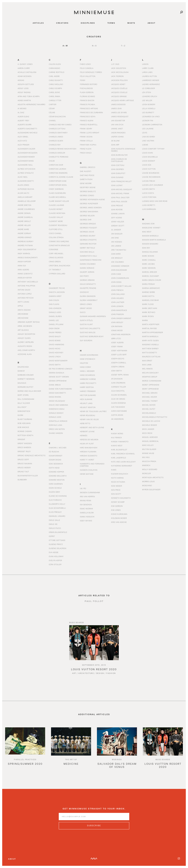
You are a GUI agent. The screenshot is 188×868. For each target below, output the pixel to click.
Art (74, 676)
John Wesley (117, 322)
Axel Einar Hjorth (26, 350)
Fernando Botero (88, 84)
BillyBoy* (22, 407)
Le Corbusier (148, 88)
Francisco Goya (88, 116)
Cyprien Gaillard (57, 274)
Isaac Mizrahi (86, 509)
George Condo (87, 195)
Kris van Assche (119, 522)
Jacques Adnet (118, 84)
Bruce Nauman (25, 463)
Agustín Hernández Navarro (31, 104)
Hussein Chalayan (89, 470)
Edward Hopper (56, 472)
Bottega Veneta (25, 435)
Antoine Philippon (26, 286)
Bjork (20, 415)
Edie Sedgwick (56, 464)
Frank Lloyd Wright (90, 133)
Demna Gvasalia (56, 373)
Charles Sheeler (57, 153)
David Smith (55, 365)
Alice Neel (23, 177)
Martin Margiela (150, 336)
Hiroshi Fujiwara (88, 452)
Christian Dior (56, 165)
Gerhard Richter (88, 244)
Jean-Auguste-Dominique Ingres (123, 150)
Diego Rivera (55, 397)
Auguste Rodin (25, 346)
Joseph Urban (118, 367)
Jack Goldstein (119, 68)
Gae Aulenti (86, 171)
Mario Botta (148, 296)
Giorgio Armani (87, 280)
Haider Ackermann (89, 355)
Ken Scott (116, 494)
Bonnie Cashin (25, 431)
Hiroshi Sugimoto (88, 456)
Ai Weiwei (22, 108)
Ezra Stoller (55, 564)
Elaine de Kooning (58, 496)
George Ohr (86, 220)
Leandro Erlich (150, 96)
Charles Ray (55, 145)
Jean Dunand (117, 177)
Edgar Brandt (56, 456)
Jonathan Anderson (121, 334)
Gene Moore (86, 183)
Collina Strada (56, 237)
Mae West (147, 232)
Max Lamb (147, 365)
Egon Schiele (55, 488)
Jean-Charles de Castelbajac (119, 160)
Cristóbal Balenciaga (59, 266)
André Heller (24, 225)
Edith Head (54, 468)
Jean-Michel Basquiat (122, 189)
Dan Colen (54, 300)
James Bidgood (118, 104)
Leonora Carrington (152, 125)
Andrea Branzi (25, 237)
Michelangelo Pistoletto (155, 417)
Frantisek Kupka (88, 145)
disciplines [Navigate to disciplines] (88, 23)
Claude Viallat (56, 217)
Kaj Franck (116, 437)
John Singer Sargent (121, 318)
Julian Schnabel (119, 395)
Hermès (84, 435)
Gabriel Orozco (87, 167)
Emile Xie (53, 524)
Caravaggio (54, 68)
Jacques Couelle (119, 92)
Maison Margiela (150, 236)
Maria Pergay (149, 284)
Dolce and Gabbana (58, 405)
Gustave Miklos (88, 332)
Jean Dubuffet (118, 173)
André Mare (23, 229)
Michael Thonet (150, 401)
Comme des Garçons (59, 241)
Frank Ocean (86, 137)
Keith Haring (117, 478)
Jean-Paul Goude (119, 201)
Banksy (21, 371)
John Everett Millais (121, 286)
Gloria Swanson (88, 296)
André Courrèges (26, 209)
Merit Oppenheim (150, 389)
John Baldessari (119, 270)
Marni (145, 320)
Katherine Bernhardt (122, 466)
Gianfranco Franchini (91, 260)
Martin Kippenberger (152, 332)
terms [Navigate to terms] (111, 23)
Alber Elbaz (23, 116)
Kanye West (117, 446)
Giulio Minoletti (88, 284)
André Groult (24, 221)
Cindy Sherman (56, 189)
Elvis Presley (55, 512)
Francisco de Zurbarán (91, 112)
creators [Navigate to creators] (62, 23)
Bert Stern (23, 395)
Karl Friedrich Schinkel (123, 454)
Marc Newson (149, 268)
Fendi (83, 80)
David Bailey (55, 336)
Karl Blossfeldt (119, 450)
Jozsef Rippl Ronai (120, 375)
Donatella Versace (58, 421)
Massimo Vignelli (150, 344)
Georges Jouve (87, 232)
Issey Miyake (86, 521)
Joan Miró (116, 254)
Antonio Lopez (25, 294)
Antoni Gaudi (24, 290)
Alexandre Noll (25, 165)
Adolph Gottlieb (26, 84)
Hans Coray (85, 367)
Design (100, 676)
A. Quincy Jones (25, 64)
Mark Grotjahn (150, 308)
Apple (20, 306)
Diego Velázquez (57, 401)
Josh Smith (116, 371)
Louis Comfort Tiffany (153, 149)
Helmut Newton (88, 407)
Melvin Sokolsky (150, 373)
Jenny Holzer (117, 222)
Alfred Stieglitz (26, 173)
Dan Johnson (55, 308)
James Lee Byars (119, 112)
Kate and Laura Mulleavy (123, 462)
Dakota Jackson (57, 292)
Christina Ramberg (58, 173)
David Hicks (55, 348)
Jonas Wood (117, 330)
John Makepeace (119, 310)
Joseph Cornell (119, 363)
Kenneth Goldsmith (121, 498)
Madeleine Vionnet (151, 228)
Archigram (23, 314)
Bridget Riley (24, 451)
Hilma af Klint (87, 444)
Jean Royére (117, 209)
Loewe (145, 145)
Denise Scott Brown (59, 377)
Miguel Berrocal (150, 441)
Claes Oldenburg (57, 193)
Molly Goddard (150, 469)
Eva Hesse (54, 552)
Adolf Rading (24, 92)
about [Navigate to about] (152, 23)
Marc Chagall (149, 260)
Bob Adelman (24, 423)
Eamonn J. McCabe (58, 448)
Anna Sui (22, 266)
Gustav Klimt (86, 324)
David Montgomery (58, 361)
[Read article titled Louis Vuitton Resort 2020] (94, 646)
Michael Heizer (149, 397)
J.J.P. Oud (115, 64)
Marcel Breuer (149, 272)
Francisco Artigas (89, 108)
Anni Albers (23, 270)
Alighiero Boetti (26, 181)
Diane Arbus (55, 385)
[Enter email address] (94, 819)
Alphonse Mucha (26, 189)
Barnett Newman (26, 379)
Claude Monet (56, 209)
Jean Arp (115, 145)
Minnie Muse (148, 453)
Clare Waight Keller (59, 201)
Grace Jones (86, 304)
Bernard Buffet (26, 387)
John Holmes (117, 298)
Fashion (111, 676)
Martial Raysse (149, 328)
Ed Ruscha (54, 452)
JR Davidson (117, 379)
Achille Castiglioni (27, 72)
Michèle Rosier (149, 425)
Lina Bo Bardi (149, 137)
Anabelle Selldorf (27, 201)
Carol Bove (54, 92)
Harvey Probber (88, 391)
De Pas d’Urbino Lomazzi (61, 369)
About (12, 859)
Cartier (53, 104)
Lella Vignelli (149, 108)
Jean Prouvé (117, 205)
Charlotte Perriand (59, 157)
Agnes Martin (24, 100)
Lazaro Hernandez (151, 84)
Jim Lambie (116, 246)
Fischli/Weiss (86, 88)
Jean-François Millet (121, 181)
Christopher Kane (58, 181)
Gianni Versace (87, 268)
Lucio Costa (148, 193)
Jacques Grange (119, 96)
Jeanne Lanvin (118, 214)
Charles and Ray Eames (60, 125)
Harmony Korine (88, 379)
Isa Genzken (86, 505)
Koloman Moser (119, 518)
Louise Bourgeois (151, 173)
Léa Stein (147, 92)
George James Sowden (91, 207)
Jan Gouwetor (118, 120)
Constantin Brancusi (59, 245)
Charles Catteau (57, 129)
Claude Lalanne (56, 205)
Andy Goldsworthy (27, 249)
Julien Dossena (118, 403)
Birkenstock (24, 411)
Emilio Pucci (55, 528)
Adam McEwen (25, 76)
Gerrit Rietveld (87, 248)
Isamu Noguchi (87, 517)
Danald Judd (55, 312)
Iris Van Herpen (87, 496)
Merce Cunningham (152, 381)
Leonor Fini (148, 120)
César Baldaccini (57, 116)
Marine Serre (149, 292)
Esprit (52, 536)
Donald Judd (55, 417)
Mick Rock (147, 433)
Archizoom (23, 318)
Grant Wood (86, 308)
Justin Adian (117, 415)
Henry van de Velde (89, 419)
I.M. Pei (83, 488)
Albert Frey (23, 120)
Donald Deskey (56, 413)
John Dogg (116, 282)
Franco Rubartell (89, 125)
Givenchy (84, 292)
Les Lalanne (148, 129)
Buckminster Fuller (28, 476)
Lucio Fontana (149, 197)
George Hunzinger (89, 203)
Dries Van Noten (57, 429)
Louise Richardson (151, 177)
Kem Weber (116, 486)
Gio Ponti (84, 276)
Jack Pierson (117, 76)
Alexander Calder (26, 149)
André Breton (24, 205)
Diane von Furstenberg (60, 389)
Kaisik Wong (117, 433)
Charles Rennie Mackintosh (63, 149)
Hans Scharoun (87, 375)
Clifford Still (56, 229)
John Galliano (118, 294)
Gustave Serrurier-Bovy (92, 336)
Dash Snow (54, 328)
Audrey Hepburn (26, 342)
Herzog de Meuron (89, 439)
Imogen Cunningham (90, 492)
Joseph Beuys (118, 359)
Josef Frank (117, 346)
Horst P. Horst (87, 460)
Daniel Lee (54, 320)
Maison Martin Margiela (154, 240)
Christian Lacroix (57, 169)
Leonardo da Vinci (151, 116)
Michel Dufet (149, 409)
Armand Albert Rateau (29, 322)
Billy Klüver (24, 403)
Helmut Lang (86, 403)
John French (117, 290)
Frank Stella (86, 141)
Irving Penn (85, 500)
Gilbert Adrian (87, 272)
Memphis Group (150, 377)
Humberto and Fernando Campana (92, 465)
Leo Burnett (148, 112)
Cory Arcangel (56, 253)
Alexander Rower (26, 157)
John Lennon (117, 306)
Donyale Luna (55, 425)
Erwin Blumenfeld (58, 532)
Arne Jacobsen (25, 326)
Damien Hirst (55, 296)
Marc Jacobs (148, 264)
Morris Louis (148, 481)
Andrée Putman (25, 245)
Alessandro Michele (28, 133)
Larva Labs (147, 72)
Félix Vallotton (88, 76)
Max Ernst (147, 361)
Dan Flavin (54, 304)
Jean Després (117, 169)
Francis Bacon (87, 100)
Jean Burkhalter (119, 155)
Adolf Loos (23, 88)
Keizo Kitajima (118, 482)
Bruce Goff (23, 459)
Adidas (21, 80)
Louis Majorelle (150, 157)
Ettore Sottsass (57, 540)
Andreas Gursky (26, 241)
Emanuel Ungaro (57, 516)
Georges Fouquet (88, 228)
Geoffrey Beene (88, 187)
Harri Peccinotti (88, 383)
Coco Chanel (55, 233)
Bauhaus (22, 383)
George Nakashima (89, 212)
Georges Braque (88, 224)
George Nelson (87, 216)
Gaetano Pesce (87, 175)
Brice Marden (24, 447)
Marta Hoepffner (151, 324)
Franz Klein (86, 149)
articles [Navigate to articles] (38, 23)
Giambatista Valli (88, 256)
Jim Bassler (117, 234)
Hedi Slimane (86, 399)
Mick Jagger (148, 429)
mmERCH (146, 465)
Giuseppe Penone (88, 288)
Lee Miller (147, 100)
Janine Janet (117, 129)
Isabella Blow (87, 513)
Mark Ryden (148, 316)
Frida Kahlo (86, 153)
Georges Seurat (88, 236)
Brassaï (21, 439)
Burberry (22, 480)
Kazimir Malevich (120, 474)
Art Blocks (23, 330)
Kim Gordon (117, 506)
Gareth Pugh (86, 179)
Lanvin (145, 64)
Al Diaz (21, 112)
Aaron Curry (24, 68)
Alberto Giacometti (27, 129)
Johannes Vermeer (120, 266)
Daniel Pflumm (56, 324)
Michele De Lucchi (151, 421)
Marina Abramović (151, 288)
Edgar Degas (55, 460)
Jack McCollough (120, 72)
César (52, 108)
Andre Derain (24, 213)
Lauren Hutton (149, 76)
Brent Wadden (25, 443)
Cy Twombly (55, 270)
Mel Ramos (147, 369)
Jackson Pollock (119, 80)
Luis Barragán (149, 209)
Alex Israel (23, 137)
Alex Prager (23, 145)
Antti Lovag (23, 302)
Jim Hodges (116, 242)
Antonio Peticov (26, 298)
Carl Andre (54, 76)
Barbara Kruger (26, 375)
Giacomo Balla (87, 252)
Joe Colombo (117, 262)
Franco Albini (87, 120)
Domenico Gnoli (57, 409)
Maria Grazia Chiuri (152, 280)
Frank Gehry (86, 129)
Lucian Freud (149, 181)
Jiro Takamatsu (119, 250)
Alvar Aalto (23, 193)
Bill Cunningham (26, 399)
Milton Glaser (149, 449)
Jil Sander (116, 230)
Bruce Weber (24, 468)
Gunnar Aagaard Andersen (93, 316)
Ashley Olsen (24, 338)
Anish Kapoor (24, 261)
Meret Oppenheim (151, 385)
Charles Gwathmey (58, 133)
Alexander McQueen (27, 153)
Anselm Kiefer (25, 278)
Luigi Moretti (149, 205)
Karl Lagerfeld (119, 458)
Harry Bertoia (87, 387)
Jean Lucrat (117, 185)
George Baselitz (88, 191)
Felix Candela (87, 68)
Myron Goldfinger (151, 489)
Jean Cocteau (118, 165)
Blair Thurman (25, 419)
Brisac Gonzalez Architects (31, 455)
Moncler (146, 473)
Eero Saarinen (56, 484)
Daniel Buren (55, 316)
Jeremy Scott (118, 226)
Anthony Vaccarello (28, 282)
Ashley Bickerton (26, 334)
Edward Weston (57, 480)
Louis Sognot (149, 161)
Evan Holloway (56, 556)
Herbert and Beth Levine (92, 427)
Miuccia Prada (149, 461)
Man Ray (146, 248)
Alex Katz (22, 141)
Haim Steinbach (87, 359)
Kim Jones (116, 510)
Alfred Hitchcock (27, 169)
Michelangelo (149, 413)
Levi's (145, 133)
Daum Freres (55, 332)
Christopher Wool (58, 185)
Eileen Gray (54, 492)
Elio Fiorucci (55, 500)
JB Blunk (115, 141)
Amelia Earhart (25, 197)
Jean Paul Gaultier (120, 197)
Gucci (83, 312)
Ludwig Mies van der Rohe (155, 201)
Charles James (56, 137)
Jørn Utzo (116, 338)
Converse (54, 249)
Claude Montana (57, 213)
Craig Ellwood (56, 257)
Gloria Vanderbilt (89, 300)
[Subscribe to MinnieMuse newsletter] (94, 829)
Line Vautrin (148, 141)
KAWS (114, 470)
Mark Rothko (149, 312)
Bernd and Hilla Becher (29, 391)
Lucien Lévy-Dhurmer (152, 185)
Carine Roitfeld (57, 72)
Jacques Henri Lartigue (122, 100)
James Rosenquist (120, 116)
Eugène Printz (56, 544)
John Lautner (118, 302)
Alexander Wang (26, 161)
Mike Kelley (148, 445)
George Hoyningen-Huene (92, 199)
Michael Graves (150, 393)
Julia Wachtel (118, 391)
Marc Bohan (148, 256)
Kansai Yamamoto (120, 442)
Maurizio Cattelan (151, 357)
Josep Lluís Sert (119, 355)
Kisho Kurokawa (119, 514)
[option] (25, 752)
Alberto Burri (25, 125)
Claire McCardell (57, 197)
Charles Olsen (56, 141)
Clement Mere (56, 221)
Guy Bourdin (86, 340)
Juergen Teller (118, 387)
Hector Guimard (88, 395)
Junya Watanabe (119, 411)
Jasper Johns (117, 137)
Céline (52, 112)
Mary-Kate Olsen (150, 340)
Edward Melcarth (58, 476)
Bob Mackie (23, 427)
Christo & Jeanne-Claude (61, 177)
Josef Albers (117, 342)
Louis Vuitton (149, 169)
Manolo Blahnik (150, 252)
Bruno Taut (23, 472)
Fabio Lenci (85, 64)
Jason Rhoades (118, 133)
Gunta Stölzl (86, 320)
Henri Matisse (87, 474)
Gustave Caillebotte (90, 328)
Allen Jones (23, 185)
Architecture (86, 676)
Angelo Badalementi (28, 257)
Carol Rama (54, 96)
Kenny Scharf (118, 502)
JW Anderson (117, 419)
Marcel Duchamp (150, 276)
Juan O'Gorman (118, 383)
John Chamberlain (120, 278)
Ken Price (116, 490)
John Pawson (117, 314)
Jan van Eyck (117, 125)
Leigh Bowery (149, 104)
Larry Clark (148, 68)
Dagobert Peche (57, 288)
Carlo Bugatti (56, 80)
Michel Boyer (149, 405)
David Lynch (55, 357)
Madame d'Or (148, 224)
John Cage (116, 274)
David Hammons (56, 344)
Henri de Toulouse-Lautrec (93, 411)
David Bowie (55, 340)
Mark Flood (148, 304)
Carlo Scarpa (55, 88)
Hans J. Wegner (87, 371)
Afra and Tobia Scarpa (29, 96)
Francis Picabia (87, 104)
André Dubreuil (25, 217)
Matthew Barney (150, 348)
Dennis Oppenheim (58, 381)
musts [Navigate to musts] (131, 23)
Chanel (52, 120)
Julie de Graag (118, 399)
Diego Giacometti (57, 393)
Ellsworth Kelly (57, 504)
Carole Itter (55, 100)
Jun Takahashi (118, 407)
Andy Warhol (24, 253)
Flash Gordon (87, 92)
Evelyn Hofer (55, 560)
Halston (84, 363)
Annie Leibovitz (25, 274)
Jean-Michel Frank (120, 193)
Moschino (147, 485)
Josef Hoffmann (119, 350)
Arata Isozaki (24, 310)
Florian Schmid (87, 96)
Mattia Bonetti (150, 353)
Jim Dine (115, 238)
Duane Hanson (56, 433)
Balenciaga (23, 367)
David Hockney (56, 353)
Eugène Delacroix (58, 548)
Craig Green (55, 261)
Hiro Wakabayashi (89, 448)
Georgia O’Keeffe (88, 240)
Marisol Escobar (150, 300)
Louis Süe (147, 165)
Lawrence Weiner (151, 80)
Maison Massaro (150, 244)
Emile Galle (54, 520)
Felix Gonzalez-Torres (91, 72)
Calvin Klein (55, 64)
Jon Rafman (117, 326)
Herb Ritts (85, 423)
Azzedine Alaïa (25, 354)
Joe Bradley (117, 258)
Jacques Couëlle (119, 88)
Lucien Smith (148, 189)
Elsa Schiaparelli (57, 508)
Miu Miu (146, 457)
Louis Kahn (147, 153)
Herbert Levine (87, 431)
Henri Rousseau (87, 415)
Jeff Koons (116, 218)
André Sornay (24, 233)
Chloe (52, 161)
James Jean (116, 108)
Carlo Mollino (56, 84)
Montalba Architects (153, 477)
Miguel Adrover (150, 437)
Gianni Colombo (88, 264)
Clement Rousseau (58, 225)
